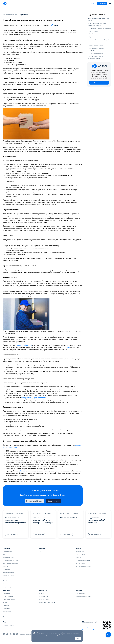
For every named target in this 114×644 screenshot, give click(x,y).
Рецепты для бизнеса (10, 15)
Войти (93, 3)
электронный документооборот (33, 398)
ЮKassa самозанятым (9, 575)
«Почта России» (94, 31)
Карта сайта (79, 558)
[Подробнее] (55, 602)
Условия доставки (94, 43)
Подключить (102, 3)
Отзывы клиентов (8, 596)
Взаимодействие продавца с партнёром (97, 50)
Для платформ (7, 569)
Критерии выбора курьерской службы (99, 40)
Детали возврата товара (96, 46)
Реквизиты (6, 605)
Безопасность (7, 611)
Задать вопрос (54, 501)
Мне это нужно (99, 83)
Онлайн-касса (7, 581)
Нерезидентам (7, 614)
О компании (6, 593)
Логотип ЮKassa (80, 563)
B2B (4, 555)
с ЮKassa (23, 471)
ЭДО (41, 552)
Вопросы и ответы (44, 599)
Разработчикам (80, 552)
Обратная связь (44, 596)
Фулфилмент (93, 37)
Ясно (78, 639)
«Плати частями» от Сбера (10, 560)
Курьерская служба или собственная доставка (98, 20)
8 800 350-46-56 (80, 593)
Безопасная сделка (8, 572)
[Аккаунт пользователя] (110, 3)
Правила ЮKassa (80, 555)
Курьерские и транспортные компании (100, 28)
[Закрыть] (89, 3)
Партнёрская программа (83, 560)
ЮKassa (67, 347)
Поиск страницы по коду (46, 602)
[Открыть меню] (108, 635)
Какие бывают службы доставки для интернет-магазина (97, 24)
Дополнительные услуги (96, 53)
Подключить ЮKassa (34, 501)
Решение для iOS (86, 627)
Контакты (6, 602)
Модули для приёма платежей (11, 587)
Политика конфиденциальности (12, 617)
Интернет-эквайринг (9, 584)
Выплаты (5, 566)
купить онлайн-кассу (24, 345)
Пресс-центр (7, 608)
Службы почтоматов (95, 34)
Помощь (42, 593)
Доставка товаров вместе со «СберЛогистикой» (95, 57)
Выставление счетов (9, 558)
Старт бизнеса (24, 15)
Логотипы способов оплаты (83, 566)
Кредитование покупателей (11, 563)
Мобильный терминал (9, 578)
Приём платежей (8, 552)
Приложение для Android (89, 630)
